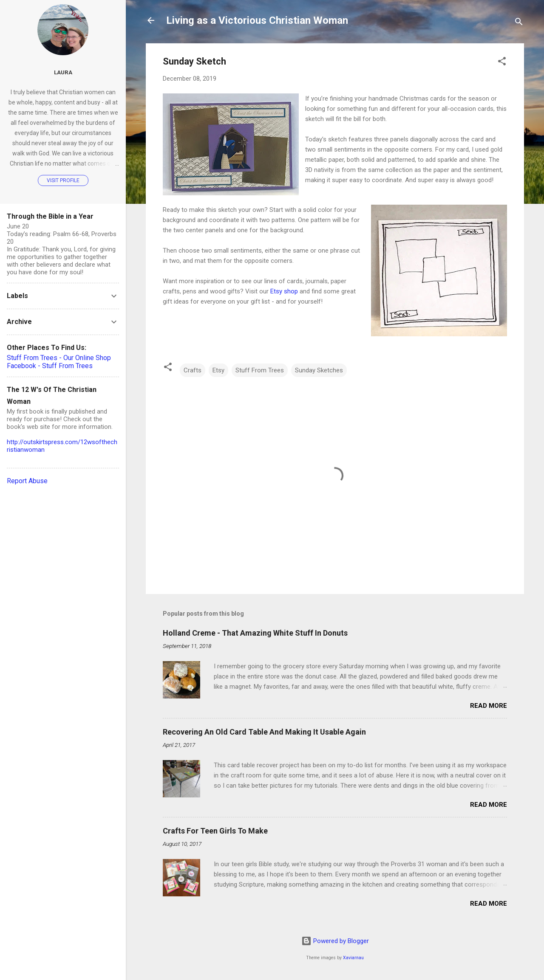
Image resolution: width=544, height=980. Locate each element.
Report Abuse (27, 481)
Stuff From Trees (260, 370)
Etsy (218, 370)
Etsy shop (284, 291)
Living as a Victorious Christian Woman (257, 20)
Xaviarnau (353, 958)
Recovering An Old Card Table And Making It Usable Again (264, 732)
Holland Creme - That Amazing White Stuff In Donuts (255, 633)
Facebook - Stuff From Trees (50, 366)
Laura (63, 72)
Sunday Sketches (319, 370)
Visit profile (63, 180)
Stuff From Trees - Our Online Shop (59, 358)
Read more (489, 706)
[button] (502, 63)
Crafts (193, 370)
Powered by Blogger (335, 941)
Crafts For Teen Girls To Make (215, 831)
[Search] (519, 23)
